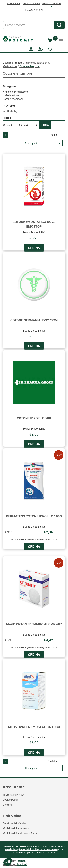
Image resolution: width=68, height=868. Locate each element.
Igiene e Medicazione (37, 63)
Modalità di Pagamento (16, 828)
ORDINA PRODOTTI (51, 3)
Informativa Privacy (14, 795)
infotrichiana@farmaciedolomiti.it (21, 850)
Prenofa (21, 861)
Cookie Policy (10, 800)
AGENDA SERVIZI (31, 3)
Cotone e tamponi (13, 99)
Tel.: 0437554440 (48, 850)
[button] (43, 143)
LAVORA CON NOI (34, 10)
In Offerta (10, 111)
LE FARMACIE (14, 3)
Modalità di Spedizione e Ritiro (20, 834)
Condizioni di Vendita (15, 823)
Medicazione (10, 66)
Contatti (7, 805)
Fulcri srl (22, 864)
